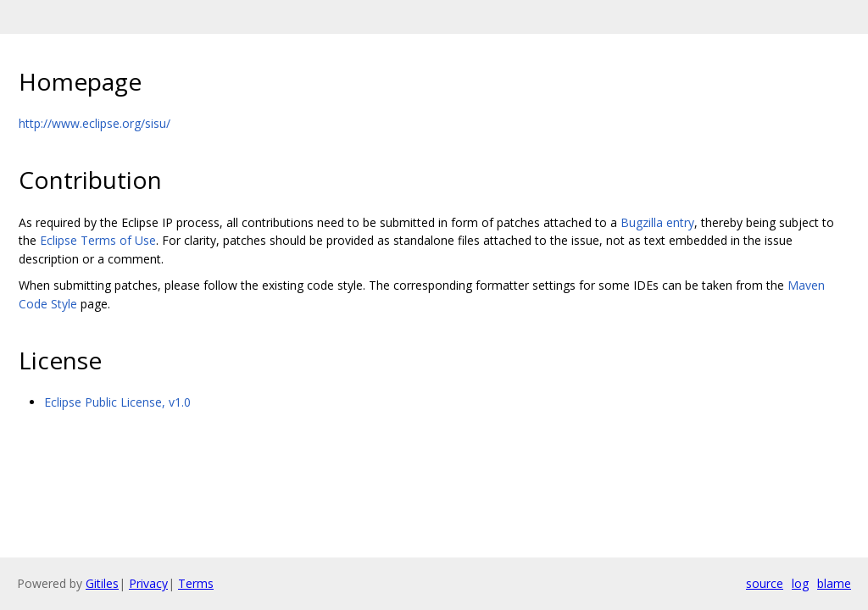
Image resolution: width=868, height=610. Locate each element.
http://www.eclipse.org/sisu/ (95, 123)
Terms (196, 583)
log (800, 583)
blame (834, 583)
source (765, 583)
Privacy (148, 583)
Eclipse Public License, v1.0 (117, 402)
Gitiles (102, 583)
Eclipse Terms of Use (98, 240)
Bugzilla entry (657, 222)
